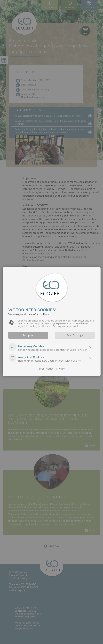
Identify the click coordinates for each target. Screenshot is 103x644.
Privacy (60, 369)
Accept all (28, 335)
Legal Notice (46, 369)
